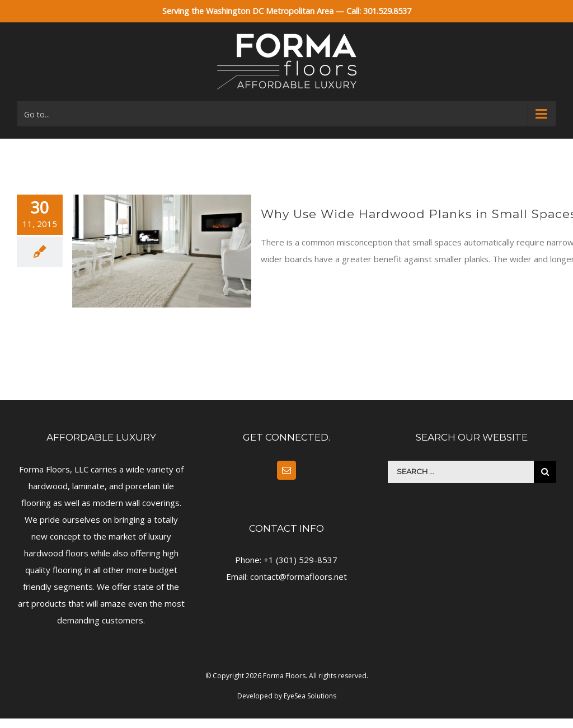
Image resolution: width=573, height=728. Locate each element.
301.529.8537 (387, 11)
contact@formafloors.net (299, 576)
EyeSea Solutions (310, 696)
